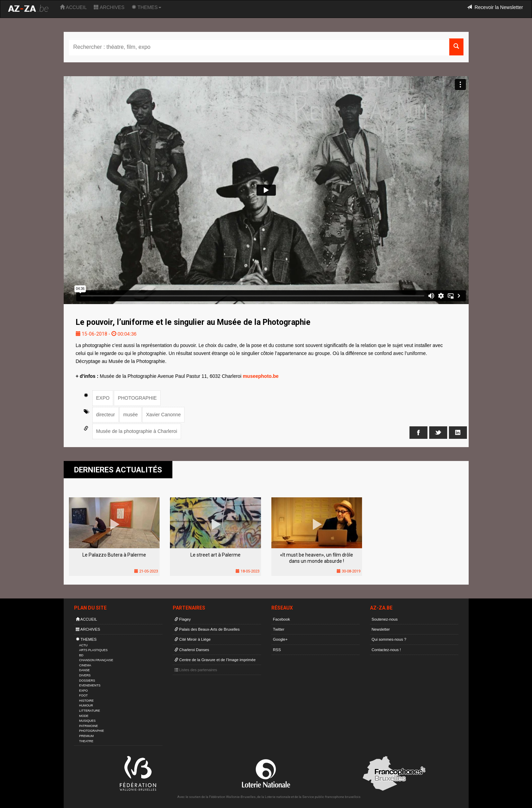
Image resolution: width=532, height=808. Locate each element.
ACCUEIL (73, 7)
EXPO (103, 398)
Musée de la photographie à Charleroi (137, 431)
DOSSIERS (87, 681)
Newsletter (381, 629)
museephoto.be (260, 376)
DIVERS (85, 675)
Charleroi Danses (192, 650)
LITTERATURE (90, 711)
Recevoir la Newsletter (495, 7)
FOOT (84, 695)
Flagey (183, 619)
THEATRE (86, 741)
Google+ (281, 639)
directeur (106, 415)
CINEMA (85, 665)
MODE (84, 716)
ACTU (83, 645)
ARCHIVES (109, 7)
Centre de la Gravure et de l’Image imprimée (215, 660)
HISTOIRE (87, 701)
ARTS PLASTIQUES (93, 650)
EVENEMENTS (90, 685)
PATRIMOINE (89, 726)
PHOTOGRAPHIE (137, 398)
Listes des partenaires (196, 670)
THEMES (146, 7)
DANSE (85, 670)
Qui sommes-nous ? (389, 639)
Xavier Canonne (163, 415)
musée (130, 415)
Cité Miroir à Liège (193, 639)
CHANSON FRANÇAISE (96, 660)
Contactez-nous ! (386, 650)
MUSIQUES (88, 721)
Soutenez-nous (385, 619)
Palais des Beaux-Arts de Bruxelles (207, 629)
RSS (277, 650)
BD (81, 655)
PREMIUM (87, 736)
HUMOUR (86, 705)
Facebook (282, 619)
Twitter (279, 629)
